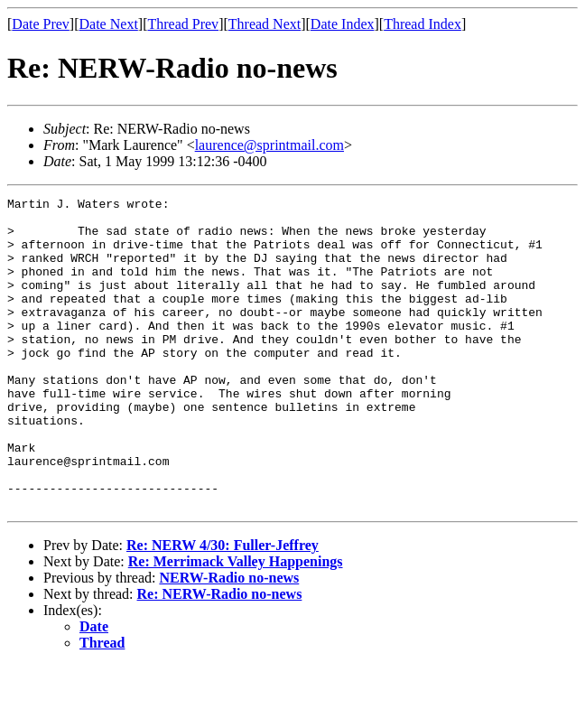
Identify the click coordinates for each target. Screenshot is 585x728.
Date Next (109, 24)
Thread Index (422, 24)
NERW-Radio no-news (229, 640)
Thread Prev (183, 24)
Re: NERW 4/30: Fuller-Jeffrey (223, 607)
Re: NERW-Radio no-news (220, 656)
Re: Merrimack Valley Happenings (236, 624)
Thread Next (265, 24)
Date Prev (41, 24)
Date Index (343, 24)
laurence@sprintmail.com (269, 145)
